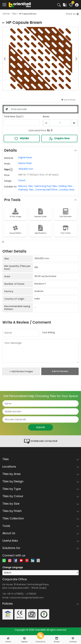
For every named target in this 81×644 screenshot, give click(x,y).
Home (6, 14)
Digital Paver (25, 158)
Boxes (46, 116)
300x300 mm (26, 169)
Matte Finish (25, 163)
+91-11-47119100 (15, 594)
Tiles (14, 14)
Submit (41, 427)
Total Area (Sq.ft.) (14, 116)
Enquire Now (59, 139)
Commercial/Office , (47, 190)
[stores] (57, 638)
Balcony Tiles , (26, 186)
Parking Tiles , (66, 186)
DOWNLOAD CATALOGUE (41, 441)
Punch (22, 180)
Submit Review (60, 371)
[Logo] (20, 5)
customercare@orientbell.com (27, 598)
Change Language (13, 567)
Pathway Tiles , (27, 190)
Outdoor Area (66, 190)
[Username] (43, 109)
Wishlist (22, 139)
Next (79, 59)
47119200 (31, 594)
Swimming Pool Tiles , (46, 186)
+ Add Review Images (21, 371)
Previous (2, 59)
